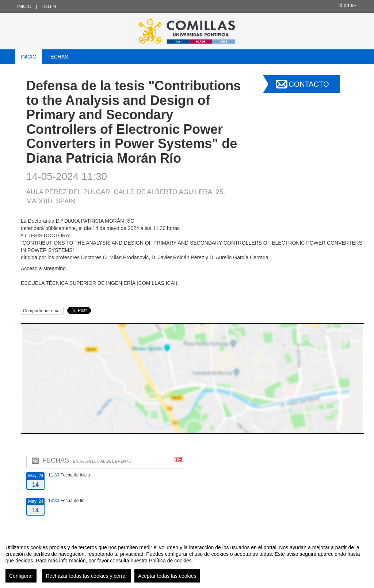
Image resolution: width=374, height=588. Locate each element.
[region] (187, 561)
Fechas (58, 57)
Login (49, 6)
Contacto (309, 84)
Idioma (347, 5)
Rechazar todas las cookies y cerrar (86, 576)
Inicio (24, 6)
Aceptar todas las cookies (167, 576)
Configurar (21, 576)
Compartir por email (42, 311)
